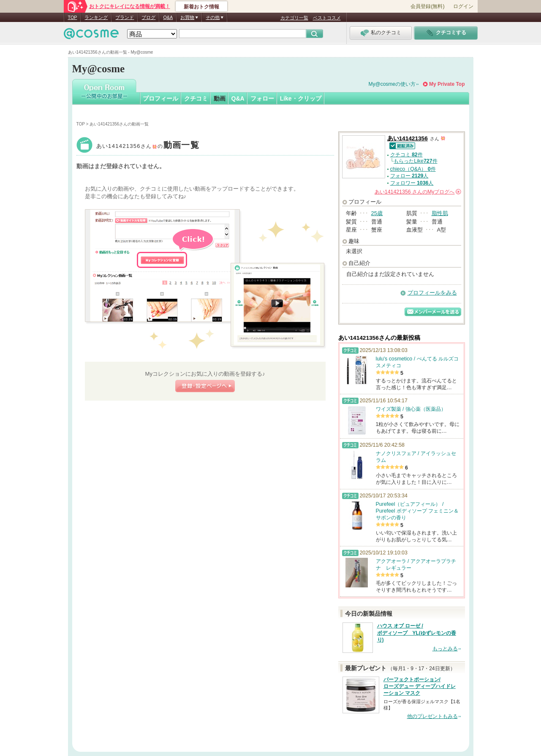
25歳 (377, 213)
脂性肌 (440, 213)
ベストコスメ (327, 18)
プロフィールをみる (432, 293)
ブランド (125, 17)
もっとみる (445, 649)
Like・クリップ (301, 98)
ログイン (463, 6)
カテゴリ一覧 (294, 18)
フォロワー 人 (412, 183)
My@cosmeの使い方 (392, 84)
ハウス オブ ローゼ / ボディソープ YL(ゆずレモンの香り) (417, 633)
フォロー (262, 98)
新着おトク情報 (201, 7)
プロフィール (160, 98)
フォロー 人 (409, 176)
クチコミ (196, 98)
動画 (220, 98)
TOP (73, 17)
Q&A (168, 17)
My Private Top (447, 84)
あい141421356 (148, 146)
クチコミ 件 (406, 155)
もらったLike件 (415, 161)
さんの (418, 192)
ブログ (148, 17)
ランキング (96, 17)
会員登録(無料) (427, 6)
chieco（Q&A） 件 (413, 169)
